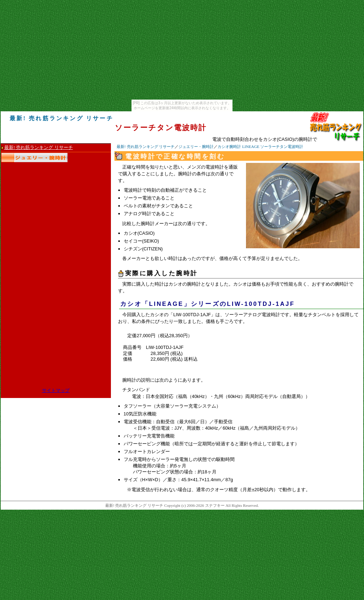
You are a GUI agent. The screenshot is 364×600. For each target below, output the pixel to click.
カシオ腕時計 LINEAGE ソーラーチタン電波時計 (260, 147)
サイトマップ (56, 391)
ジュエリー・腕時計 (196, 147)
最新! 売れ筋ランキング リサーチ (146, 147)
